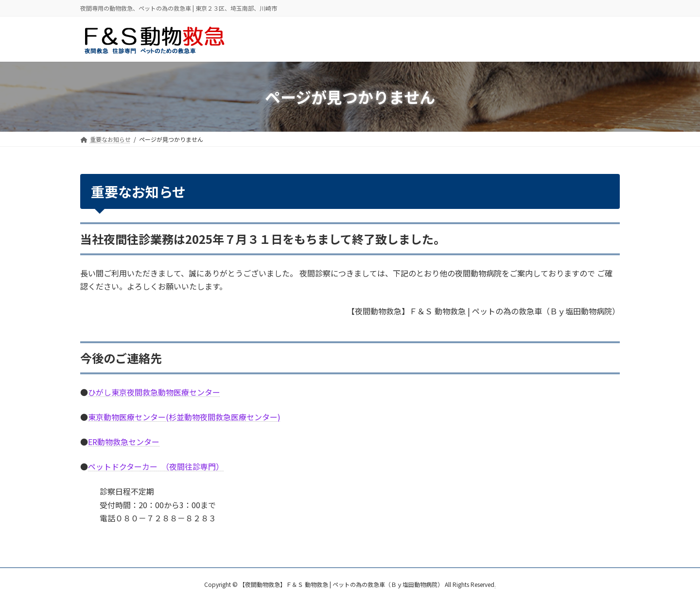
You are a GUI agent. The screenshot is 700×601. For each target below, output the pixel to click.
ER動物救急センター (124, 442)
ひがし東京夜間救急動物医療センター (154, 392)
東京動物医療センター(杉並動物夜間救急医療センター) (184, 417)
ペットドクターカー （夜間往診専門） (156, 466)
